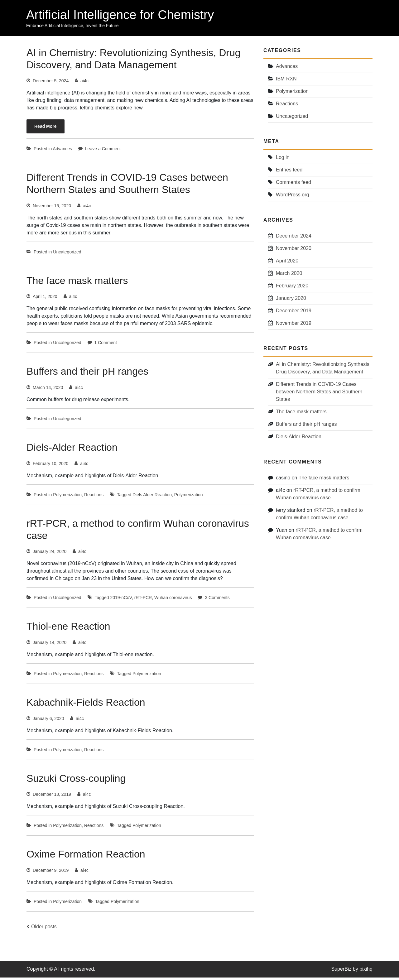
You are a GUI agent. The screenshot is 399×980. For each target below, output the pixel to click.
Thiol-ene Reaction (68, 629)
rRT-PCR (143, 600)
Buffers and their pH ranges (87, 374)
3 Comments (217, 600)
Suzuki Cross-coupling (76, 780)
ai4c (84, 84)
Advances (62, 152)
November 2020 (294, 250)
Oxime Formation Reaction (86, 856)
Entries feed (289, 172)
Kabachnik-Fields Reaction (86, 704)
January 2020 (291, 299)
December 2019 (294, 312)
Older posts (44, 928)
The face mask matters (77, 283)
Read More (46, 129)
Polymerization (67, 497)
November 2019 (294, 324)
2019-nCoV (121, 600)
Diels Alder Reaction (152, 497)
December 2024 (294, 237)
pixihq (366, 971)
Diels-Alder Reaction (72, 450)
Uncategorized (67, 255)
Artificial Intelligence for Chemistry (120, 15)
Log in (283, 159)
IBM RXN (286, 81)
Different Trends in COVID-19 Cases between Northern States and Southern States (319, 392)
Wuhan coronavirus (173, 600)
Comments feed (293, 184)
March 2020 (289, 274)
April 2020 (287, 262)
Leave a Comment (103, 152)
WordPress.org (292, 197)
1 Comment (106, 345)
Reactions (94, 497)
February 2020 (292, 287)
